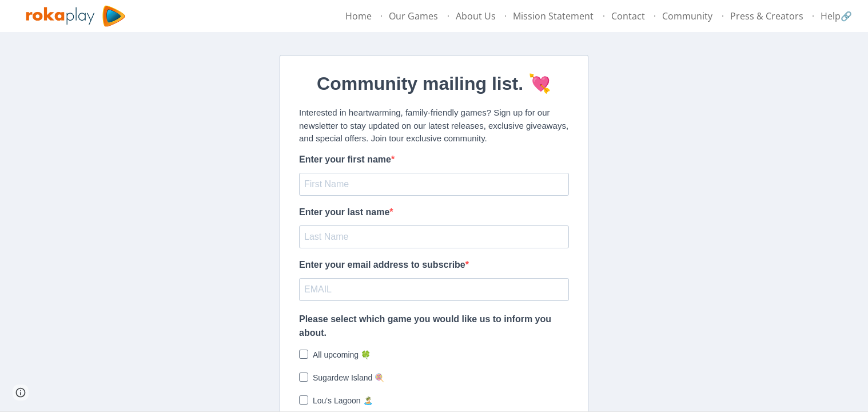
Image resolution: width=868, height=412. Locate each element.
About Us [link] (476, 16)
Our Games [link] (413, 16)
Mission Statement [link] (553, 16)
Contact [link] (628, 16)
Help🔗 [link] (836, 16)
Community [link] (687, 16)
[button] (21, 393)
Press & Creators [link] (767, 16)
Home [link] (359, 16)
